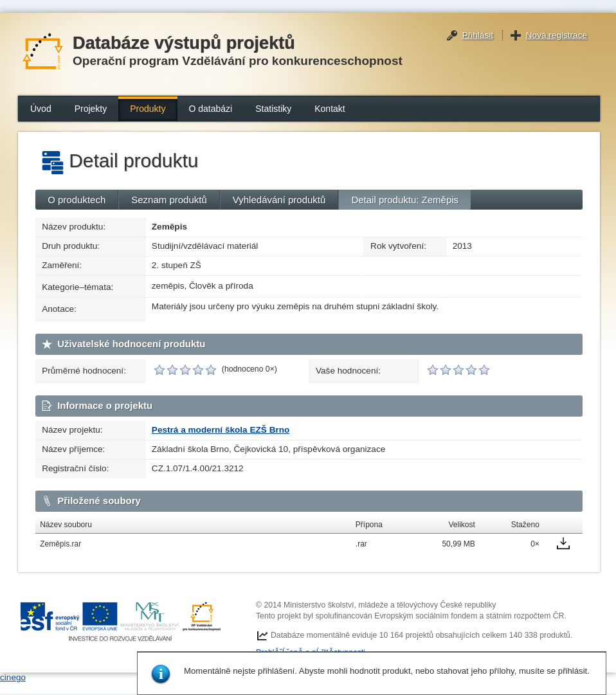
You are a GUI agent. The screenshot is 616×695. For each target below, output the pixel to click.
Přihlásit (478, 35)
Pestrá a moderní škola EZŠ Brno (221, 430)
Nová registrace (557, 35)
